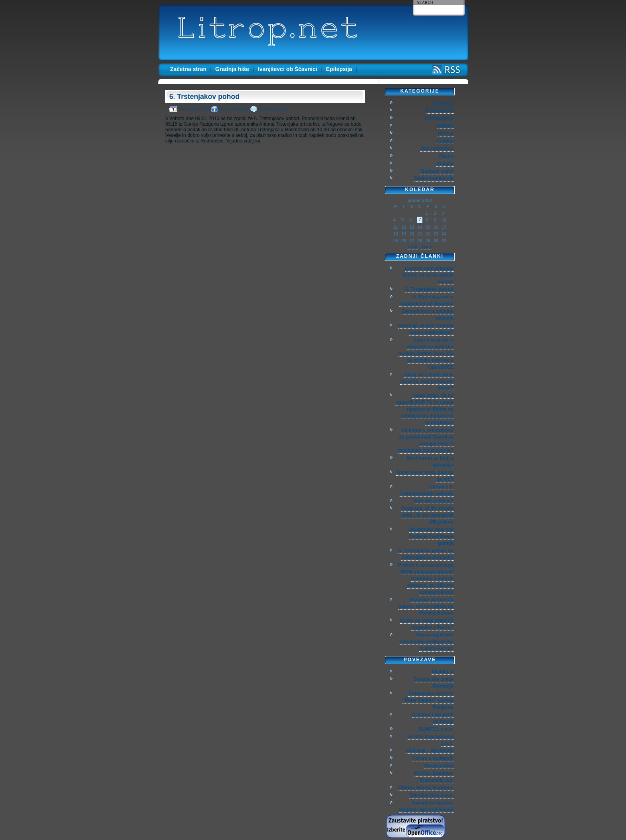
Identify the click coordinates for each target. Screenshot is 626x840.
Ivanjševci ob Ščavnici (288, 69)
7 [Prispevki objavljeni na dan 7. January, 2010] (420, 219)
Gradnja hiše (232, 69)
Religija (445, 164)
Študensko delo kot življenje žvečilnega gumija (431, 536)
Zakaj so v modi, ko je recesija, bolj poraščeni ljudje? (427, 381)
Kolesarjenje (439, 118)
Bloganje (443, 103)
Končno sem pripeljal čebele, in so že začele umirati (428, 275)
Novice (242, 109)
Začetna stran (188, 69)
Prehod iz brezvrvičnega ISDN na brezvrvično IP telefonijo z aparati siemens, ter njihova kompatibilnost (426, 579)
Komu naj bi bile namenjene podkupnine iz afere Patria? (427, 642)
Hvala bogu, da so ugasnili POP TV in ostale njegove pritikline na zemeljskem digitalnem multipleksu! (424, 409)
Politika (445, 141)
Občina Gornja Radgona (426, 788)
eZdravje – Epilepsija (430, 751)
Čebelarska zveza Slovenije (434, 683)
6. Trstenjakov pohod (204, 97)
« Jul (413, 247)
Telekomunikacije (434, 178)
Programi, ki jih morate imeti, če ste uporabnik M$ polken (427, 515)
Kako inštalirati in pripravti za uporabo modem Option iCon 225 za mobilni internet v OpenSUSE (426, 354)
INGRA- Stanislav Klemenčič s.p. (434, 777)
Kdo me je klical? (434, 501)
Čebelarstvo (440, 111)
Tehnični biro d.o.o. (431, 795)
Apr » (426, 247)
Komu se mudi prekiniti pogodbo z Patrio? (427, 624)
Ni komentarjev (273, 109)
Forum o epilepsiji (433, 758)
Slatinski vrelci (437, 171)
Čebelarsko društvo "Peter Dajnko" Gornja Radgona (428, 700)
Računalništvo (437, 148)
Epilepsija (339, 69)
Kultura (226, 109)
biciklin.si (443, 672)
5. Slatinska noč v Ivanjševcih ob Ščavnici (426, 300)
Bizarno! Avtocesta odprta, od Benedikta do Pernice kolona (426, 607)
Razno (446, 156)
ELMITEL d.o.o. (436, 729)
